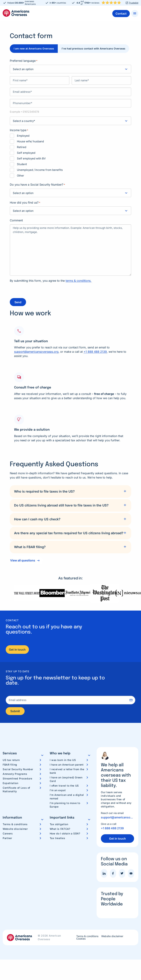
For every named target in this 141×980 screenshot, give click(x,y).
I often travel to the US (64, 786)
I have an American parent (67, 765)
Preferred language (24, 61)
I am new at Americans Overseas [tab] (34, 48)
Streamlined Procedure (17, 779)
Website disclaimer (15, 829)
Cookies (81, 939)
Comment (16, 220)
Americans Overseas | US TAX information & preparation (16, 13)
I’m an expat (58, 790)
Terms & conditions (15, 824)
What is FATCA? (60, 829)
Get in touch (17, 649)
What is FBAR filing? (30, 546)
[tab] (70, 491)
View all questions (23, 560)
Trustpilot (134, 3)
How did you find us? (25, 203)
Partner (7, 838)
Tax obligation (59, 824)
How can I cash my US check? (37, 519)
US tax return (11, 760)
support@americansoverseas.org (36, 351)
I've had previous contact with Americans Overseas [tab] (95, 48)
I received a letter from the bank (67, 771)
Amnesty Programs (15, 774)
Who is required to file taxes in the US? (44, 491)
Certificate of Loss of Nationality (16, 790)
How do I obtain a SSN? (65, 834)
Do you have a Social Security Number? (37, 185)
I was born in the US (63, 760)
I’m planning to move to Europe (65, 805)
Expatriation (11, 783)
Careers (8, 834)
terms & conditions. (79, 281)
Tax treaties (57, 838)
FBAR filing (10, 765)
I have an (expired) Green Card (66, 779)
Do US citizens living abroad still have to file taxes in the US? (61, 505)
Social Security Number (18, 769)
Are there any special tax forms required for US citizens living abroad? (69, 533)
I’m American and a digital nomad (67, 797)
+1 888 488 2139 (95, 351)
